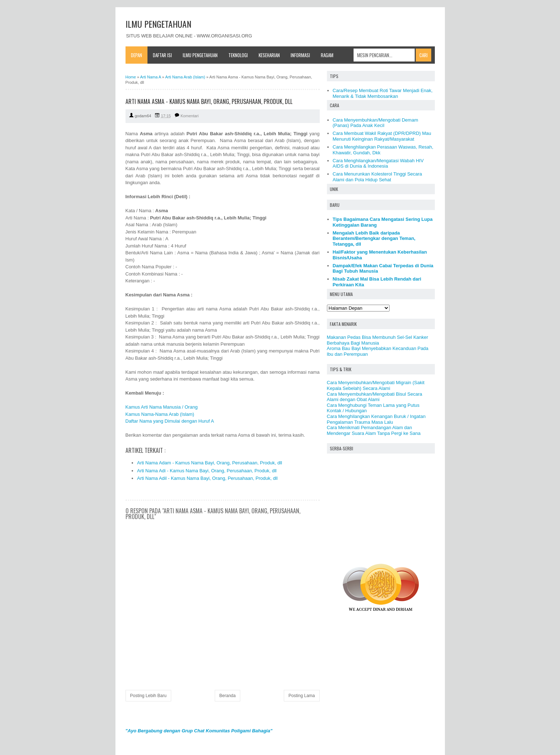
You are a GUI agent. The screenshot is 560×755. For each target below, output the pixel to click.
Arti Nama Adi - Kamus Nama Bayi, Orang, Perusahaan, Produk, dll (207, 471)
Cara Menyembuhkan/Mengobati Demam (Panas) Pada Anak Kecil (375, 123)
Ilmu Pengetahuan (200, 55)
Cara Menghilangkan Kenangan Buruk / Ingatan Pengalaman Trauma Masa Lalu (376, 419)
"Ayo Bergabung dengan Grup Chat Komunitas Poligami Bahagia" (199, 731)
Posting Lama (302, 696)
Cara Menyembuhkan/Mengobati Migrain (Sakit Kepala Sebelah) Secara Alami (376, 385)
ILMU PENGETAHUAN (158, 24)
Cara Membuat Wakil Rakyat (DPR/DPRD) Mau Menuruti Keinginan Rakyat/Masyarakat (382, 136)
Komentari (190, 116)
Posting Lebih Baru (148, 696)
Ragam (327, 55)
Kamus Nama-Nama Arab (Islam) (160, 414)
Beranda (227, 696)
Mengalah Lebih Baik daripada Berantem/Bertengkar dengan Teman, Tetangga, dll (374, 238)
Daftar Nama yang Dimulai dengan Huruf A (170, 421)
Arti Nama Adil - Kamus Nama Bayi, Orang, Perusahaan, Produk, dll (207, 478)
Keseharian (269, 55)
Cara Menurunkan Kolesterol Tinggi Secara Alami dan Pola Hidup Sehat (377, 177)
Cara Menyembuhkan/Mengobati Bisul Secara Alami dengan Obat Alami (375, 397)
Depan (136, 55)
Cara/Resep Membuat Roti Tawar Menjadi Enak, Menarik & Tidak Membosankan (383, 93)
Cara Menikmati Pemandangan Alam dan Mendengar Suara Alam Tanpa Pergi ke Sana (374, 430)
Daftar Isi (162, 55)
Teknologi (238, 55)
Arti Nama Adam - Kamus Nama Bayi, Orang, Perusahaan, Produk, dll (210, 463)
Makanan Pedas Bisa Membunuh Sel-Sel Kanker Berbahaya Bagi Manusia (378, 340)
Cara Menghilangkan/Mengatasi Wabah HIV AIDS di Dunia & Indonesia (378, 163)
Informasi (300, 55)
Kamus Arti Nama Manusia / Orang (162, 407)
